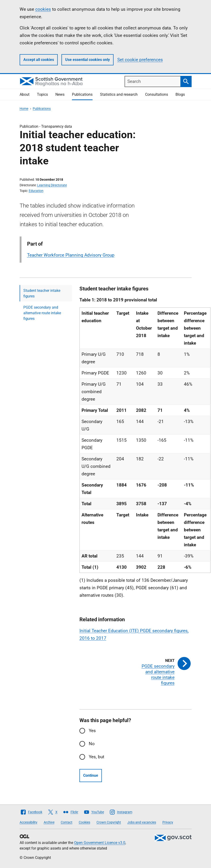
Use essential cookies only (88, 60)
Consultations (157, 94)
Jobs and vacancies (142, 822)
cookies (43, 9)
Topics (42, 94)
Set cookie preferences (140, 60)
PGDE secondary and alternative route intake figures (42, 313)
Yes (92, 731)
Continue (91, 775)
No (92, 744)
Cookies (84, 822)
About (25, 94)
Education (36, 191)
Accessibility (29, 822)
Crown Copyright (109, 822)
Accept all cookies (39, 60)
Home (24, 109)
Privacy (168, 822)
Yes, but (97, 757)
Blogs (180, 94)
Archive (49, 822)
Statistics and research (119, 94)
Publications (82, 94)
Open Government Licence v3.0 (100, 843)
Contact (67, 822)
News (60, 94)
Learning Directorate (52, 185)
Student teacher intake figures (42, 293)
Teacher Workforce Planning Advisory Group (71, 255)
